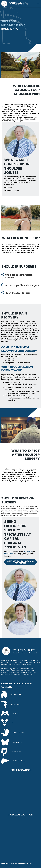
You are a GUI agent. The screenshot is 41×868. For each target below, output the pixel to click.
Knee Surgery (11, 705)
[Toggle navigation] (38, 4)
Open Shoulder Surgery (16, 293)
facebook (5, 677)
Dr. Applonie (9, 553)
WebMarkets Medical (24, 863)
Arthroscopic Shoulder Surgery (20, 285)
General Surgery (12, 733)
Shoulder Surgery (12, 694)
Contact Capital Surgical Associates (20, 562)
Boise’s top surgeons (31, 660)
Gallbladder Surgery (14, 761)
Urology (9, 722)
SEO (12, 863)
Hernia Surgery (12, 742)
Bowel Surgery (11, 752)
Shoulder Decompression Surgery (17, 276)
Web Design (6, 863)
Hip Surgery (11, 714)
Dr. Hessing (28, 551)
